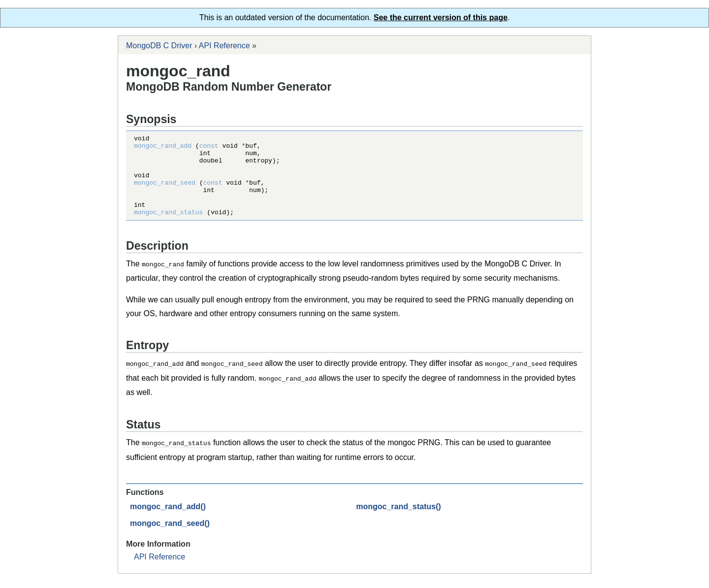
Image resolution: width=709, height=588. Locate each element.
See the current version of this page (441, 17)
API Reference (225, 46)
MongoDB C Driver (159, 46)
